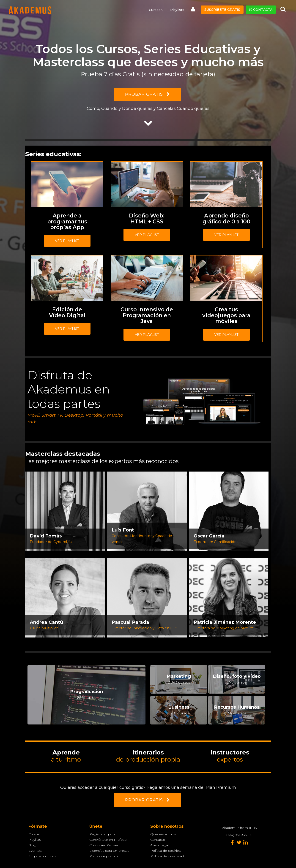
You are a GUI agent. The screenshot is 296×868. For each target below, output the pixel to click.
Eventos (35, 851)
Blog (32, 845)
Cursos (34, 834)
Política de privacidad (167, 856)
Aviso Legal (159, 845)
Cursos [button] (156, 10)
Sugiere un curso (42, 856)
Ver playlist (67, 241)
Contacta (261, 10)
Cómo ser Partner (104, 845)
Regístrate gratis (102, 834)
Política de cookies (165, 851)
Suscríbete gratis (222, 10)
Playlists (177, 10)
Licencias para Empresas (109, 851)
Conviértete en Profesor (109, 840)
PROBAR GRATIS (147, 94)
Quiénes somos (163, 834)
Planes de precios (104, 856)
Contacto (158, 840)
